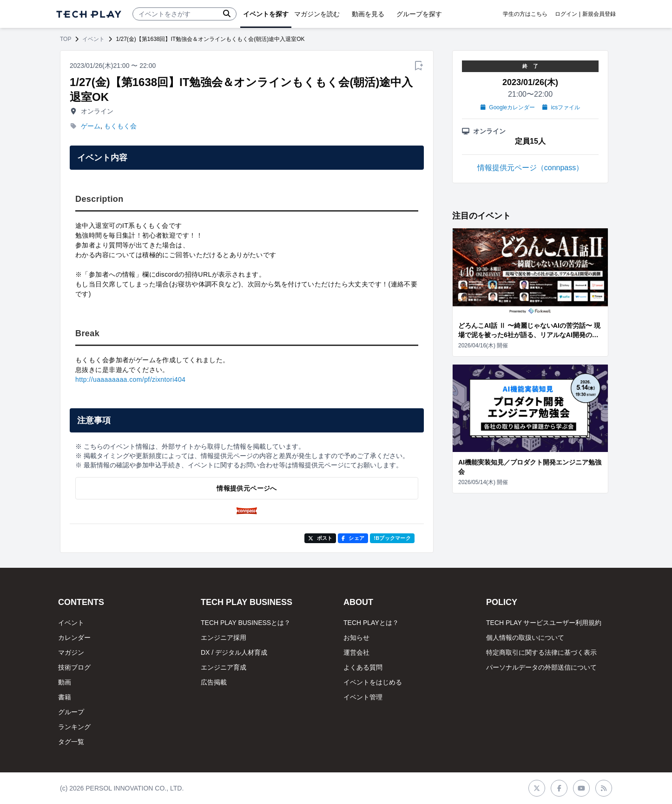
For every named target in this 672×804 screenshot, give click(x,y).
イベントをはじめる (373, 682)
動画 (65, 682)
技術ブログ (74, 667)
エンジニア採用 (224, 638)
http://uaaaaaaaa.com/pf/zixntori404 (130, 379)
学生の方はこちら (525, 14)
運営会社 (356, 652)
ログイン (566, 14)
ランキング (74, 727)
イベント (93, 39)
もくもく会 (120, 126)
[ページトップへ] (89, 14)
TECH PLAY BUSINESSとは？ (246, 623)
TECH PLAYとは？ (371, 623)
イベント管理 (363, 697)
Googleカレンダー (508, 107)
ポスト (320, 538)
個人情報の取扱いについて (525, 638)
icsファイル (561, 107)
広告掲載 (214, 682)
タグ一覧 (71, 742)
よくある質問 (363, 667)
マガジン (71, 652)
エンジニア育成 (224, 667)
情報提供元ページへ (247, 488)
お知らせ (356, 638)
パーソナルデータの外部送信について (541, 667)
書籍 (65, 697)
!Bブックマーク (392, 538)
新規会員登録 (599, 14)
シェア (353, 538)
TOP (66, 39)
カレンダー (74, 638)
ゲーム (91, 126)
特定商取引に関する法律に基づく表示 (541, 652)
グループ (71, 712)
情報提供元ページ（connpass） (530, 168)
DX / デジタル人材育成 (234, 652)
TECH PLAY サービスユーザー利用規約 (544, 623)
